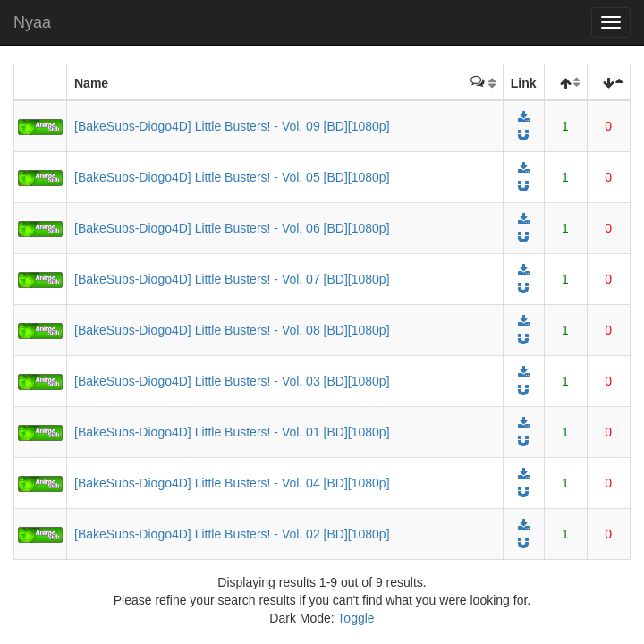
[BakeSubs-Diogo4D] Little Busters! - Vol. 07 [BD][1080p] (232, 279)
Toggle (356, 618)
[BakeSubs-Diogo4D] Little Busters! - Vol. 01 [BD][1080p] (232, 432)
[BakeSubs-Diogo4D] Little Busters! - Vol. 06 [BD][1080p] (232, 228)
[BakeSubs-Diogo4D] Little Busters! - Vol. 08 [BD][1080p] (232, 330)
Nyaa (32, 22)
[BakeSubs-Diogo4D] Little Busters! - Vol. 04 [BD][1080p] (232, 483)
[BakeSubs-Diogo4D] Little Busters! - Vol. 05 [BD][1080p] (232, 177)
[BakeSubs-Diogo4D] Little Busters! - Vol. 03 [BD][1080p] (232, 381)
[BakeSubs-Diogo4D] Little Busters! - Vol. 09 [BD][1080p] (232, 126)
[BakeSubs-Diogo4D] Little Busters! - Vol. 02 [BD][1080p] (232, 534)
